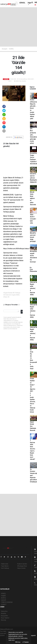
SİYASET (4, 604)
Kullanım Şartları (22, 564)
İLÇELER (4, 600)
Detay (18, 642)
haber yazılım (4, 640)
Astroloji (3, 620)
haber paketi (4, 638)
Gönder (22, 312)
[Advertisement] (18, 27)
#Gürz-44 (6, 297)
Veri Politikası (5, 568)
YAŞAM (3, 596)
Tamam (26, 642)
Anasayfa (5, 49)
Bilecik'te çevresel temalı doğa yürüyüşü (33, 237)
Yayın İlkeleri (5, 566)
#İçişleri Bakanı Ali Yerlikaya (12, 293)
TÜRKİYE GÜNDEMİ (7, 602)
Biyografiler (4, 616)
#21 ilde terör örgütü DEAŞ (11, 295)
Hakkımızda (5, 564)
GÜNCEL (22, 3)
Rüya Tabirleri (5, 618)
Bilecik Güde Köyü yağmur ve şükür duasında (33, 198)
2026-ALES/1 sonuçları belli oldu (33, 219)
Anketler (4, 613)
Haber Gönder (21, 568)
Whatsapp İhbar (22, 566)
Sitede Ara (4, 611)
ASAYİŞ (11, 49)
